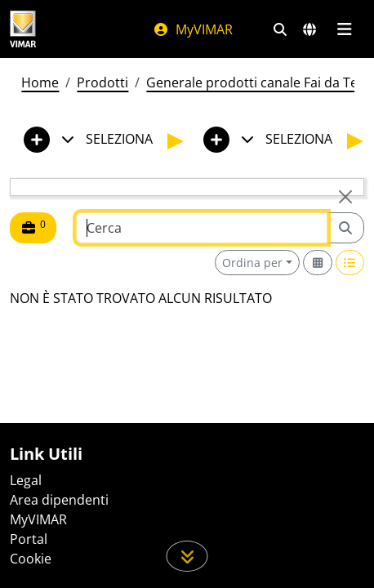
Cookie (31, 559)
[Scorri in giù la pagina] (187, 556)
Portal (29, 539)
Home (40, 82)
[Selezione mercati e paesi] (309, 29)
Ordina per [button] (252, 263)
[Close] (345, 197)
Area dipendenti (59, 500)
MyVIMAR (193, 29)
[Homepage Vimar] (23, 29)
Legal (26, 480)
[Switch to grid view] (318, 263)
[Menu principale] (344, 29)
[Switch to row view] (350, 263)
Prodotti (102, 82)
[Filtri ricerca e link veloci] (280, 29)
